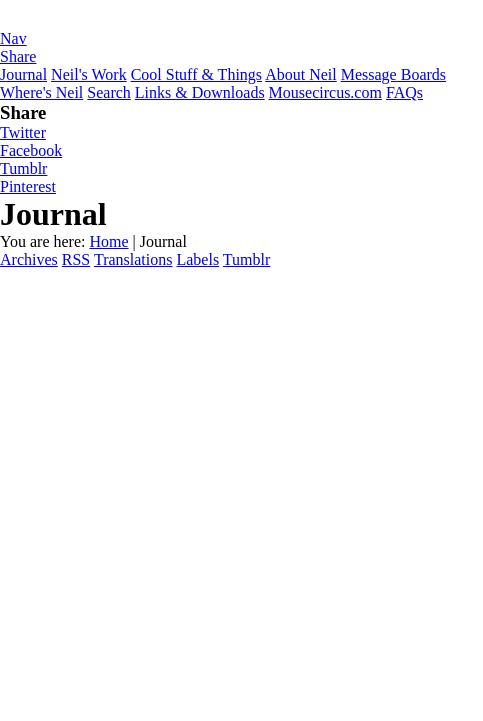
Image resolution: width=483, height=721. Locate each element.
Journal (23, 74)
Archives (29, 259)
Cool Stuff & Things (196, 74)
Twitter (23, 132)
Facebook (31, 150)
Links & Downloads (200, 92)
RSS (76, 259)
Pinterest (28, 186)
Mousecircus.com (325, 92)
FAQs (404, 92)
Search (109, 92)
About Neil (301, 74)
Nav (13, 38)
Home (108, 241)
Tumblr (23, 168)
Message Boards (393, 74)
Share (18, 56)
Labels (197, 259)
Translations (133, 259)
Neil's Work (89, 74)
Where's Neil (41, 92)
